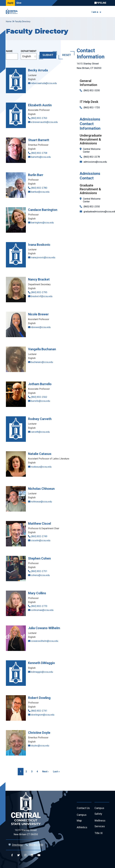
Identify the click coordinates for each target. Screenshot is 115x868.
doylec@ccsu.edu (40, 746)
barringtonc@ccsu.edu (42, 223)
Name (9, 51)
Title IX (99, 833)
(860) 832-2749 (39, 536)
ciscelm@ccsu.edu (41, 540)
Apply (10, 3)
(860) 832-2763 (39, 118)
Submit (48, 55)
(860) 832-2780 (39, 188)
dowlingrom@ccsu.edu (43, 715)
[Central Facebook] (12, 855)
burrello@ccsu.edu (41, 401)
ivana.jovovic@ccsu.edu (43, 257)
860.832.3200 (36, 845)
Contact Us (83, 808)
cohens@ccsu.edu (40, 575)
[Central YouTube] (39, 855)
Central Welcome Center (92, 150)
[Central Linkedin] (32, 855)
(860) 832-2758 (39, 153)
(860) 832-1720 (92, 108)
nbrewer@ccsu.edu (41, 327)
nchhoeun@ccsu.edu (41, 502)
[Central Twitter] (19, 855)
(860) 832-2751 (39, 571)
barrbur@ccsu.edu (40, 192)
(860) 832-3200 (92, 90)
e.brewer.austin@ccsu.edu (44, 122)
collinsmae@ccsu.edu (42, 610)
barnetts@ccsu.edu (41, 157)
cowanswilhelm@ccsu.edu (45, 641)
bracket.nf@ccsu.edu (42, 296)
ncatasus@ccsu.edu (41, 467)
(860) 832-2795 (39, 292)
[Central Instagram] (25, 855)
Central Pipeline (101, 3)
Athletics (82, 827)
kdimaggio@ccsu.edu (42, 672)
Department (29, 51)
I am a (95, 12)
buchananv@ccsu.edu (42, 362)
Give (19, 3)
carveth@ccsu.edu (40, 432)
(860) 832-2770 (39, 606)
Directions (17, 845)
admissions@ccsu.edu (95, 162)
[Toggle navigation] (107, 12)
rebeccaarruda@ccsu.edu (44, 83)
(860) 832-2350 (92, 207)
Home (9, 21)
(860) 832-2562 (39, 397)
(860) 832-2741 (39, 711)
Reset (67, 55)
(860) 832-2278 (92, 157)
